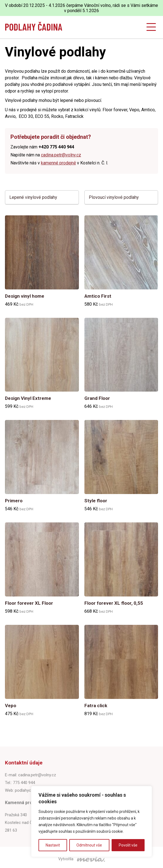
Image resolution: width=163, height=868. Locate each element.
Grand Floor (97, 398)
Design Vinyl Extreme (28, 398)
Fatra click (96, 706)
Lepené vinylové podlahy (33, 197)
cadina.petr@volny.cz (61, 155)
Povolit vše (128, 845)
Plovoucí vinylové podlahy (114, 197)
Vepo (11, 706)
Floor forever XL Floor (29, 603)
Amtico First (98, 296)
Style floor (96, 501)
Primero (14, 501)
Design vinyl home (25, 296)
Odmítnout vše (89, 845)
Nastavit (53, 845)
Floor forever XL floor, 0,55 (114, 603)
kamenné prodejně (58, 163)
